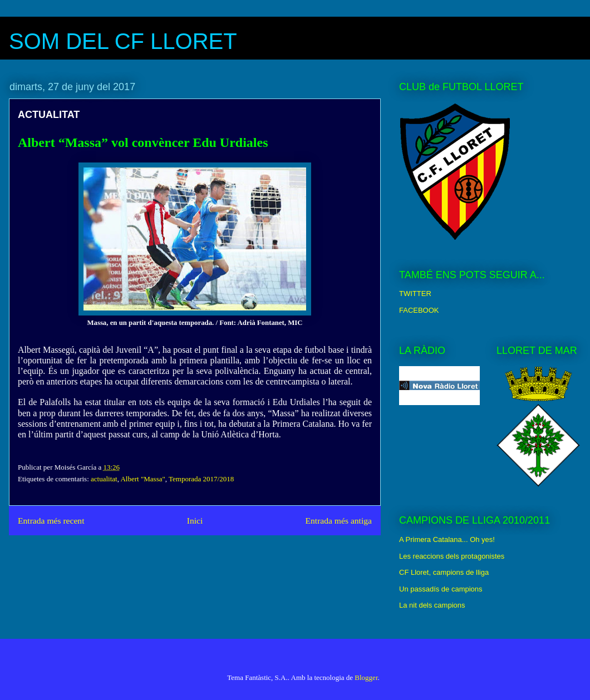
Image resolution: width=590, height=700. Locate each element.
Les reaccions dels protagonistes (452, 556)
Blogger (366, 677)
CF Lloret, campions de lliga (444, 572)
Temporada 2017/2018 (201, 479)
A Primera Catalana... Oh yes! (447, 539)
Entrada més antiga (338, 521)
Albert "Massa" (142, 479)
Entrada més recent (51, 521)
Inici (195, 521)
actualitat (104, 479)
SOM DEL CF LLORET (123, 41)
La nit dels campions (432, 605)
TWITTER (415, 294)
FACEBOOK (419, 310)
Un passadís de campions (441, 589)
